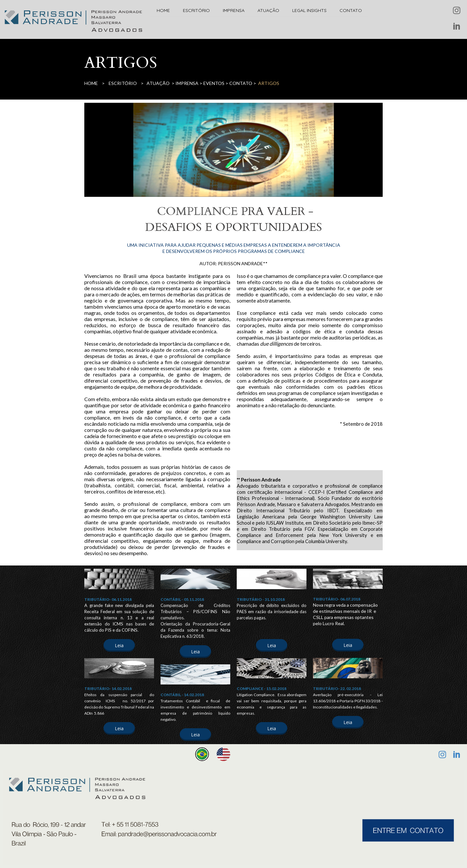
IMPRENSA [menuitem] (234, 10)
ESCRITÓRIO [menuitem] (196, 10)
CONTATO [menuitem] (351, 10)
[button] (119, 645)
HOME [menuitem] (163, 10)
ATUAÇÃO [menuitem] (268, 10)
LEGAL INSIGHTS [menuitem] (309, 10)
